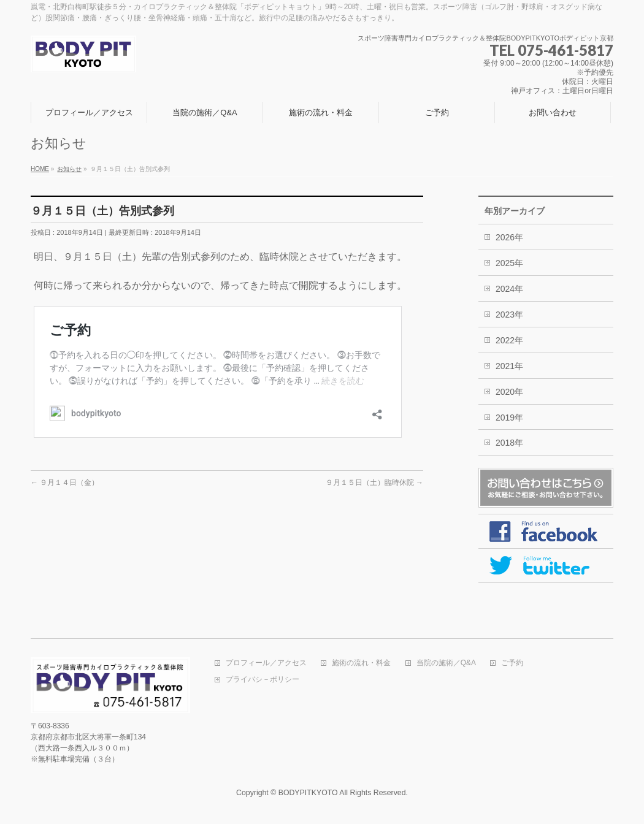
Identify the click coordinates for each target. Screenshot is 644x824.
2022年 (509, 340)
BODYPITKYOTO (308, 793)
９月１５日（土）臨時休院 (374, 483)
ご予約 (512, 663)
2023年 (509, 315)
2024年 (509, 289)
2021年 (509, 366)
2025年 (509, 263)
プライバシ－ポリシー (263, 680)
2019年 (509, 418)
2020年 (509, 392)
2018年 (509, 443)
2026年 (509, 237)
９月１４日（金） (65, 483)
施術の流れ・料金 (361, 663)
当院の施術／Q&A (446, 663)
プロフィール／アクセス (266, 663)
